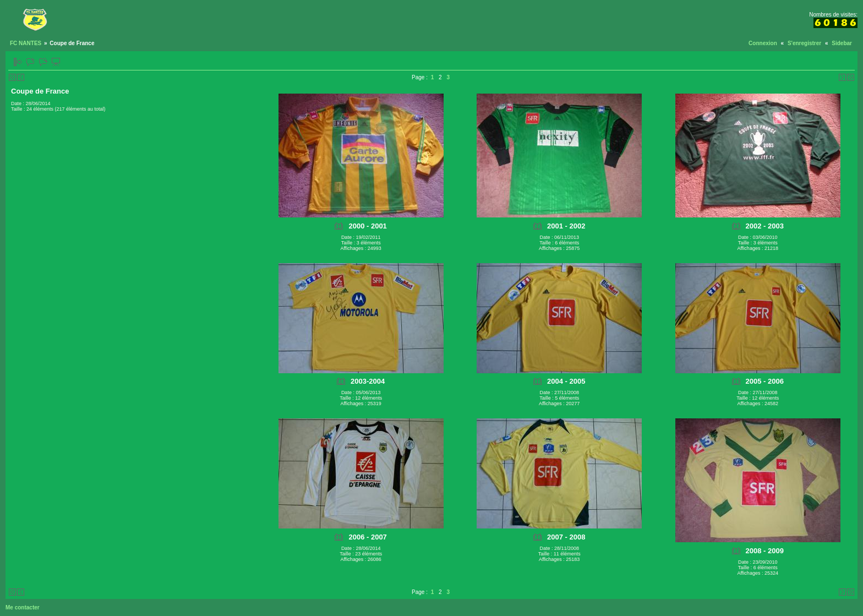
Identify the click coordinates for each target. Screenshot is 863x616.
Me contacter (23, 607)
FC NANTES (26, 43)
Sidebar (842, 43)
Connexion (763, 43)
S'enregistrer (804, 43)
